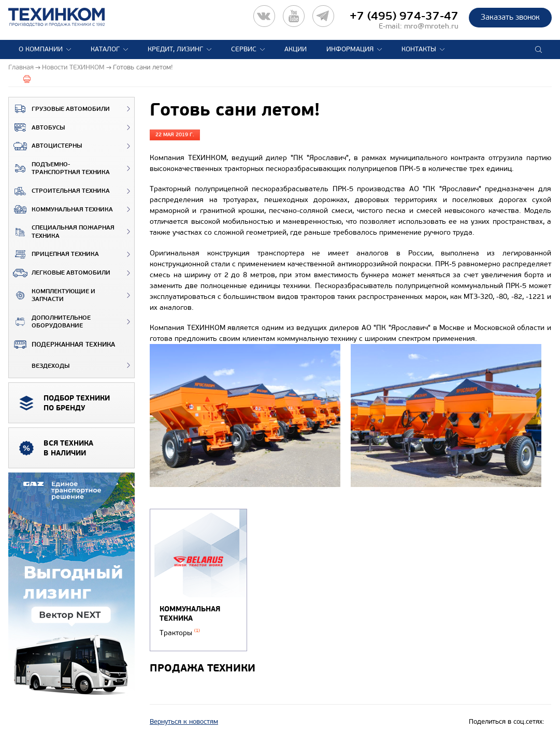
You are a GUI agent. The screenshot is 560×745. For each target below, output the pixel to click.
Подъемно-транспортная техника (59, 169)
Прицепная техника (54, 254)
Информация (350, 49)
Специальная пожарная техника (62, 232)
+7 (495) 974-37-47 (404, 16)
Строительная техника (59, 191)
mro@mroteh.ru (431, 26)
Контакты (419, 49)
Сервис (244, 49)
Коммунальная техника (61, 209)
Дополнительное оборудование (50, 322)
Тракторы (180, 633)
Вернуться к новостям (184, 722)
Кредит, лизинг (175, 49)
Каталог (105, 49)
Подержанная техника (62, 345)
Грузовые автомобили (59, 109)
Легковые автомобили (60, 273)
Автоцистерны (45, 146)
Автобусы (37, 127)
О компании (41, 49)
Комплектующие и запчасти (52, 296)
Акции (296, 49)
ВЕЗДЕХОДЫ (39, 365)
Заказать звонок (510, 17)
